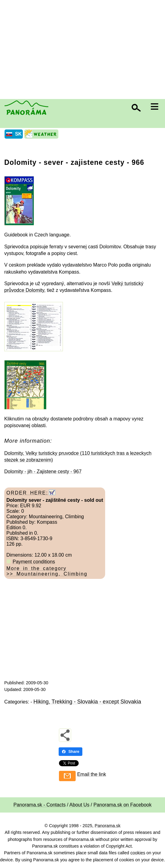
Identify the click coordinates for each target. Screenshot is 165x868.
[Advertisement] (84, 50)
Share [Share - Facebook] (70, 751)
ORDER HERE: (27, 493)
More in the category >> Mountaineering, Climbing (47, 571)
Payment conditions (34, 562)
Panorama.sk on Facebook (123, 805)
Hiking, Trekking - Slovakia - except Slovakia (87, 702)
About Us (79, 805)
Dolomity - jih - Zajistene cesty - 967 (43, 471)
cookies (138, 853)
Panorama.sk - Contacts (40, 805)
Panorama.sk (108, 826)
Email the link (92, 774)
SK (18, 134)
